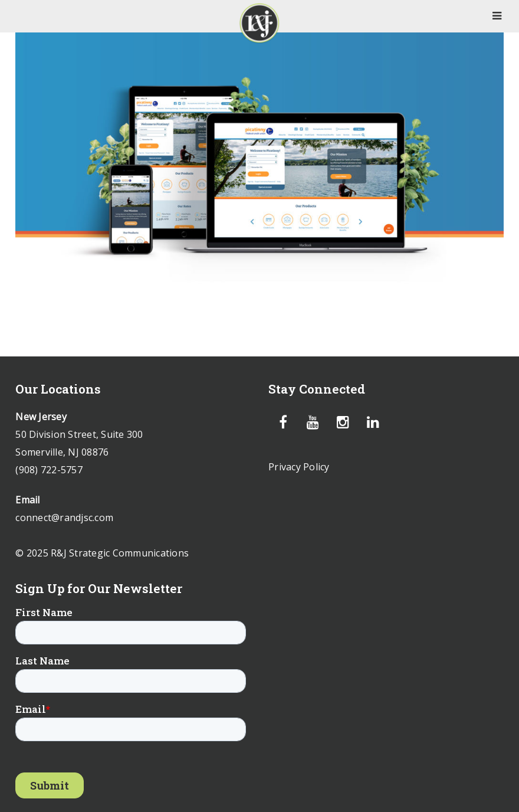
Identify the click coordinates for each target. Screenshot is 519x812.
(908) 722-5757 (49, 470)
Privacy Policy (299, 467)
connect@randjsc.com (64, 518)
